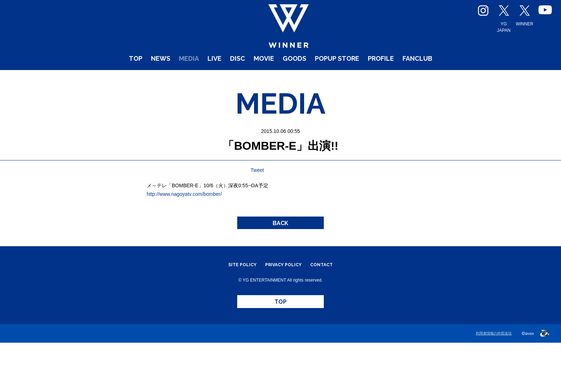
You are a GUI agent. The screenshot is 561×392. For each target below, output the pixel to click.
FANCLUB (451, 78)
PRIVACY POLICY (284, 304)
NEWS (129, 78)
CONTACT (329, 304)
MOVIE (256, 78)
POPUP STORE (348, 78)
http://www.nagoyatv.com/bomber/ (184, 224)
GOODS (294, 78)
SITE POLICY (235, 304)
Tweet (257, 200)
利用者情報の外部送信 (492, 383)
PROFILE (404, 78)
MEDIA (164, 78)
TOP (98, 78)
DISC (224, 78)
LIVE (196, 78)
